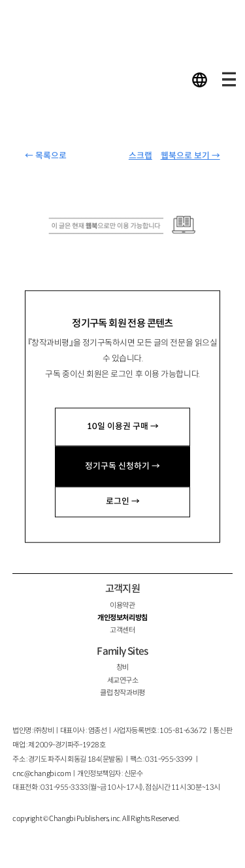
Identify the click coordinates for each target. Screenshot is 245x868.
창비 (122, 667)
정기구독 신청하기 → (122, 466)
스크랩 (140, 156)
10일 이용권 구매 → (123, 427)
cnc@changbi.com (41, 773)
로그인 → (123, 501)
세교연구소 (123, 680)
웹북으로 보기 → (190, 156)
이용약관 (122, 605)
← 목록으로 (46, 156)
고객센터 (122, 630)
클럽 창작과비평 (122, 693)
